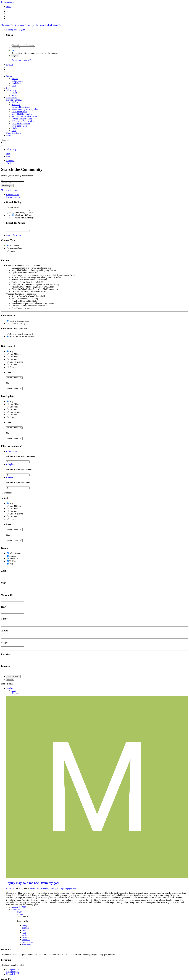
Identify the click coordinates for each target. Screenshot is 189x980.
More (14, 86)
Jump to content (8, 2)
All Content (14, 247)
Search (14, 93)
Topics (12, 253)
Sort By (10, 692)
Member (13, 560)
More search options (10, 190)
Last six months (16, 363)
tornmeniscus (19, 209)
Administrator (15, 557)
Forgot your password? (21, 60)
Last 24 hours (15, 356)
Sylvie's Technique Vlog (22, 119)
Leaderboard (17, 83)
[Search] (13, 140)
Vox (11, 567)
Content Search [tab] (13, 195)
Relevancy (16, 697)
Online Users (17, 81)
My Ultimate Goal (19, 126)
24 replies (16, 913)
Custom (13, 369)
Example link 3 (13, 978)
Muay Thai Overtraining (22, 114)
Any (11, 353)
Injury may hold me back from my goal (33, 887)
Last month (14, 361)
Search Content (13, 680)
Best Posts (16, 105)
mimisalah (11, 892)
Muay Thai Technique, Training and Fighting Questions (53, 892)
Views (10, 480)
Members (8, 496)
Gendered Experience (21, 107)
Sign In (15, 56)
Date (14, 694)
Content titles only (17, 325)
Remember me (18, 53)
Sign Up (10, 65)
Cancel (10, 683)
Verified (13, 565)
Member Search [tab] (13, 197)
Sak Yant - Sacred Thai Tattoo (24, 116)
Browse (10, 76)
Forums (15, 79)
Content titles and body (19, 322)
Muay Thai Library (14, 133)
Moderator (14, 562)
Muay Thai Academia (21, 123)
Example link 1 (13, 973)
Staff (8, 88)
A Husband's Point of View (23, 121)
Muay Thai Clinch (19, 112)
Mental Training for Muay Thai (25, 109)
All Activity (11, 90)
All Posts (15, 102)
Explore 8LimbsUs (14, 100)
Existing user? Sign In (16, 30)
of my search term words (22, 335)
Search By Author (14, 237)
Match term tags (23, 216)
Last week (14, 358)
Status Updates (16, 250)
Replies (10, 467)
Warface (15, 128)
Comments (12, 454)
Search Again (7, 186)
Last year (13, 366)
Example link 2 (13, 975)
